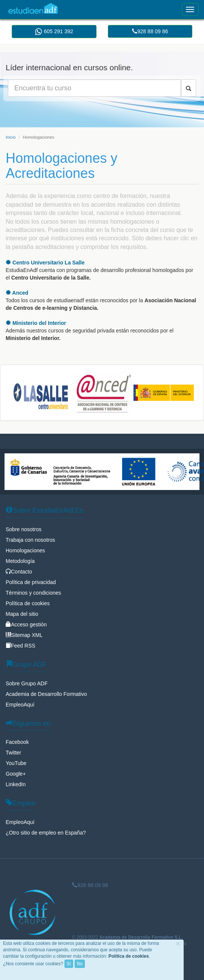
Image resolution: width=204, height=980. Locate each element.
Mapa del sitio (22, 614)
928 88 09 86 (150, 31)
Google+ (16, 774)
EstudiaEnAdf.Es (33, 9)
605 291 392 (54, 32)
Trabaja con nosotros (30, 540)
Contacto (19, 572)
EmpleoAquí (20, 705)
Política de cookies (28, 603)
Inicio (11, 137)
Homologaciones (25, 550)
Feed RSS (21, 646)
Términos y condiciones (33, 593)
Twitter (13, 753)
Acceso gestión (26, 624)
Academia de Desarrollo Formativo (46, 694)
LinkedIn (16, 784)
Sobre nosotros (24, 529)
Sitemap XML (24, 635)
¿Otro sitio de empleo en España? (46, 833)
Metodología (20, 561)
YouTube (16, 763)
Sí (69, 964)
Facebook (17, 742)
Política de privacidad (31, 582)
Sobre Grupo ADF (27, 683)
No (80, 964)
